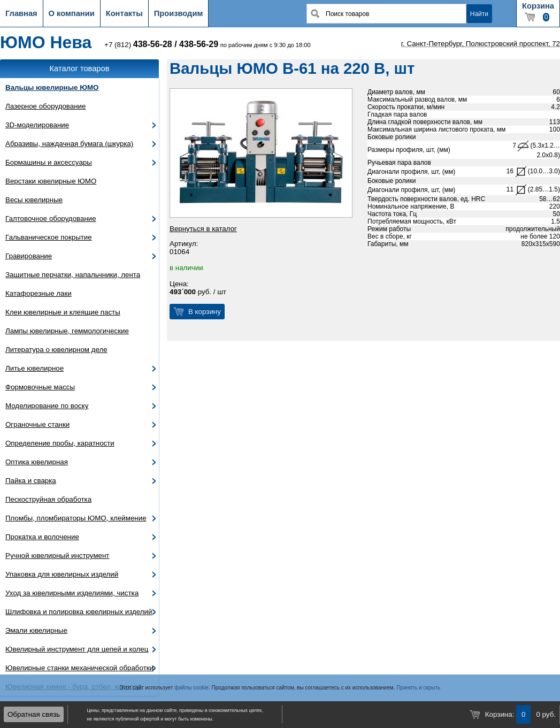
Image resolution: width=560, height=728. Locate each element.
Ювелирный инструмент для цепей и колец (77, 649)
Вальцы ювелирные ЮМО (52, 87)
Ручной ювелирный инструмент (57, 555)
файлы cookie (191, 688)
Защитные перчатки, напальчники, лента (73, 275)
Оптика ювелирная (37, 462)
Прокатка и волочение (42, 537)
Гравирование (29, 256)
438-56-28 (153, 44)
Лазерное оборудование (45, 106)
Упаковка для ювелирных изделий (62, 574)
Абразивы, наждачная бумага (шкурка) (69, 144)
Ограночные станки (37, 424)
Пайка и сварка (31, 481)
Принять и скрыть (418, 688)
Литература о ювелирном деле (56, 350)
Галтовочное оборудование (51, 219)
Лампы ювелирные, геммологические (67, 331)
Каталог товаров (80, 68)
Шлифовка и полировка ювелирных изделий (79, 612)
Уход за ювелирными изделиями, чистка (72, 593)
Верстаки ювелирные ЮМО (51, 181)
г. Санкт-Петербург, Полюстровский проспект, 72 (481, 44)
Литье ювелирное (34, 368)
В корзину (205, 312)
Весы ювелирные (34, 200)
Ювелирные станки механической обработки (79, 668)
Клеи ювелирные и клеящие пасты (63, 312)
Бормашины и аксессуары (49, 162)
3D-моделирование (37, 125)
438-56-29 (199, 44)
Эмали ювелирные (36, 630)
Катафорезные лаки (39, 293)
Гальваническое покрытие (49, 237)
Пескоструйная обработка (48, 499)
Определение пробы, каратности (60, 443)
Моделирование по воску (47, 406)
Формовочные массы (40, 387)
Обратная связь (34, 714)
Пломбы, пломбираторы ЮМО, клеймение (76, 518)
